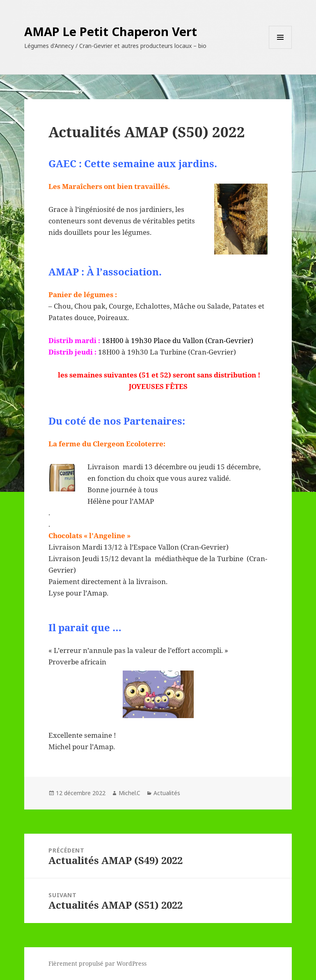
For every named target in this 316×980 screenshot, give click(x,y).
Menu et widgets (281, 49)
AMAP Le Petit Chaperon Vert (111, 31)
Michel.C (129, 793)
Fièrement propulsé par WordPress (97, 963)
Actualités (167, 793)
